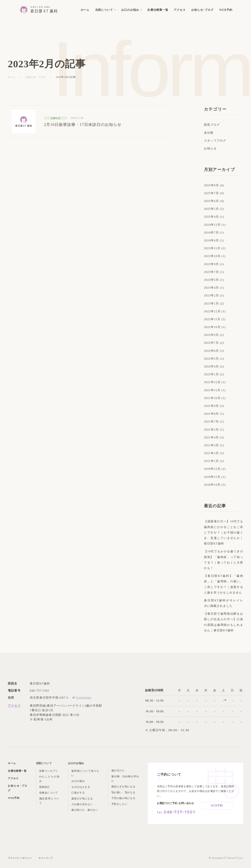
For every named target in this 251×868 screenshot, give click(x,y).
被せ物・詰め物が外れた (125, 779)
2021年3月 (211, 445)
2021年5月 (211, 430)
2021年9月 (211, 406)
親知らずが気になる (123, 787)
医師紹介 (45, 787)
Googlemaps (84, 697)
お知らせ (210, 148)
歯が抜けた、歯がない (85, 810)
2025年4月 (211, 217)
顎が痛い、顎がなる (123, 792)
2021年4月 (211, 437)
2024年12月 (212, 225)
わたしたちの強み (49, 779)
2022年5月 (211, 359)
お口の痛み (78, 781)
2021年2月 (211, 453)
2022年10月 (212, 327)
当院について (44, 763)
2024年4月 (211, 240)
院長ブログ (212, 125)
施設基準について (49, 801)
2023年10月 (212, 256)
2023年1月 (211, 304)
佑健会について (49, 793)
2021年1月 (211, 461)
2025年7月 (211, 193)
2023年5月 (211, 280)
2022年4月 (211, 366)
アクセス (14, 706)
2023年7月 (211, 272)
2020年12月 (212, 469)
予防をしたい (119, 804)
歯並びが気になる (82, 798)
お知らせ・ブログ (36, 77)
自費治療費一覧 (17, 771)
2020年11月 (212, 477)
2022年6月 (211, 351)
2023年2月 (211, 295)
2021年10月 (212, 398)
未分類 (209, 133)
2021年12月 (212, 382)
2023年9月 (211, 264)
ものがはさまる (81, 787)
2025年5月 (211, 209)
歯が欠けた (118, 770)
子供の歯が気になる (123, 798)
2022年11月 (212, 319)
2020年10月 (212, 485)
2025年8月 (211, 185)
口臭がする (78, 793)
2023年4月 (211, 288)
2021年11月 (212, 390)
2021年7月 (211, 422)
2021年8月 (211, 414)
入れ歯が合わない (82, 804)
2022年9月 (211, 335)
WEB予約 (14, 798)
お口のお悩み (76, 763)
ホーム (12, 77)
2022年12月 (212, 311)
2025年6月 (211, 201)
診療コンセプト (49, 771)
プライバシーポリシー (20, 858)
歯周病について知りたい (85, 773)
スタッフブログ (215, 141)
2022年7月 (211, 343)
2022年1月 (211, 374)
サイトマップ (46, 858)
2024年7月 (211, 233)
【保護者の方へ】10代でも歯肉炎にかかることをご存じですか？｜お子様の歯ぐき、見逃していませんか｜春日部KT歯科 (224, 532)
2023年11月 (212, 248)
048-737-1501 (40, 691)
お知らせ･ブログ (18, 788)
